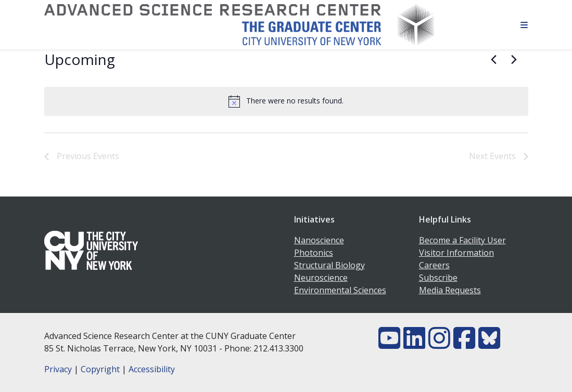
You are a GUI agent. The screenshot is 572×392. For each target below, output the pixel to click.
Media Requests (450, 290)
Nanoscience (319, 240)
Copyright (100, 369)
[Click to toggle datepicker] (80, 60)
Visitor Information (456, 253)
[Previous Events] (494, 60)
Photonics (314, 253)
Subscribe (438, 278)
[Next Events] (514, 60)
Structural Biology (329, 265)
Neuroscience (321, 278)
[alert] (286, 101)
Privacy (58, 369)
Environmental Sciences (340, 290)
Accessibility (152, 369)
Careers (434, 265)
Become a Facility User (462, 240)
